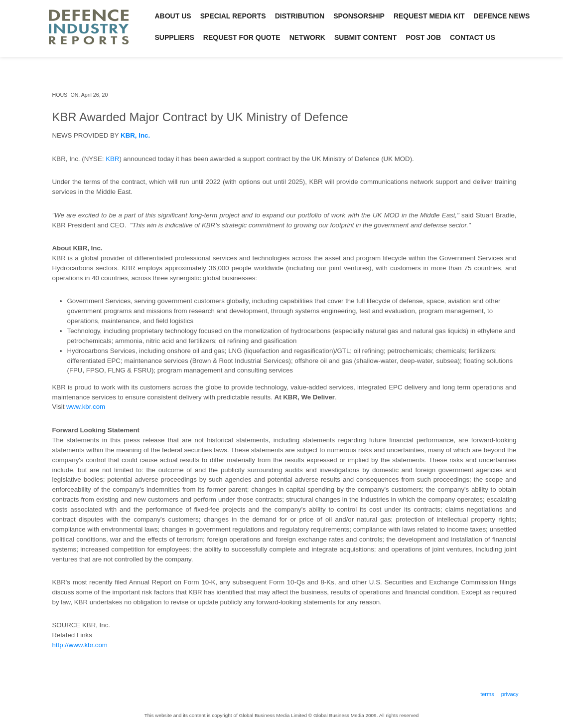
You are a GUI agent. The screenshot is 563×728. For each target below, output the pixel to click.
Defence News (502, 16)
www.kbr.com (86, 407)
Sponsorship (359, 16)
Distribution (300, 16)
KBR (112, 159)
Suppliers (175, 37)
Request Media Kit (429, 16)
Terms (487, 694)
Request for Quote (242, 37)
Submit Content (365, 37)
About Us (173, 16)
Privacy (510, 694)
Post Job (423, 37)
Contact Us (473, 37)
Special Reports (233, 16)
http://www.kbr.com (80, 645)
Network (307, 37)
